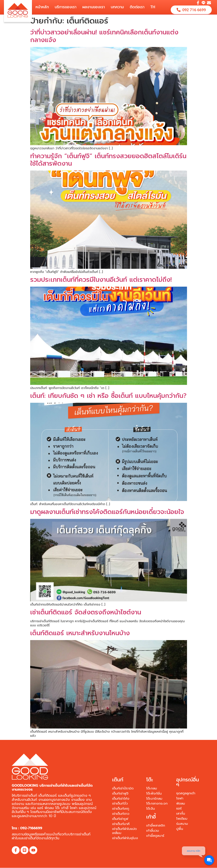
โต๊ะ (150, 780)
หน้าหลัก (42, 7)
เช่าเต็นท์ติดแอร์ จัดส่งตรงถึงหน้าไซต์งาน (86, 612)
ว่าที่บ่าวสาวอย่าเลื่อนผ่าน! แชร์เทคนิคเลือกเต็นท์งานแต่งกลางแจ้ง (104, 36)
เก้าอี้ (151, 817)
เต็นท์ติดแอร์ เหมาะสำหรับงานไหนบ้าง (80, 633)
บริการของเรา (66, 7)
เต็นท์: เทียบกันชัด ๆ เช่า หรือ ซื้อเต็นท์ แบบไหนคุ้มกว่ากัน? (108, 396)
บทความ (117, 7)
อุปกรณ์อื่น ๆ (188, 782)
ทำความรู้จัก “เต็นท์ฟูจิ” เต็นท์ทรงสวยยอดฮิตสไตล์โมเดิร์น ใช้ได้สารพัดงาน (108, 160)
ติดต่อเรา (137, 7)
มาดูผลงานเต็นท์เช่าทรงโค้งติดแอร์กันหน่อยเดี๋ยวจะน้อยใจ (107, 512)
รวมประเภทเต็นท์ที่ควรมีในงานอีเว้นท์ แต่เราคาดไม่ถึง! (101, 280)
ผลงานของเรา (94, 7)
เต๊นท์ (118, 780)
